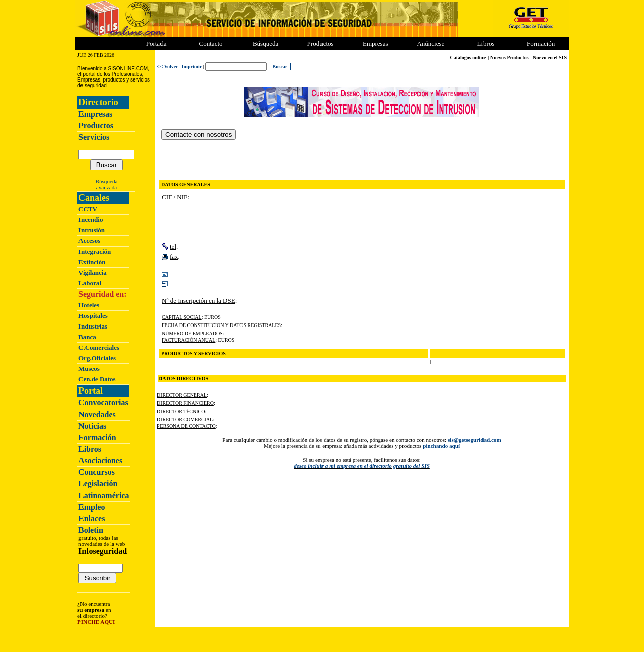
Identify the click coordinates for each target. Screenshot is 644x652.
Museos (89, 369)
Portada (156, 44)
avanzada (106, 187)
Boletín (91, 530)
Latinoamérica (104, 495)
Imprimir (192, 67)
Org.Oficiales (97, 358)
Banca (87, 337)
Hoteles (89, 305)
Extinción (92, 262)
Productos (96, 126)
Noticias (92, 426)
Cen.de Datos (97, 379)
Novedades (97, 414)
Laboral (90, 283)
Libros (90, 449)
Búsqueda (107, 181)
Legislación (98, 484)
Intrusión (92, 230)
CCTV (88, 209)
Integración (95, 251)
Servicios (94, 137)
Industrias (93, 326)
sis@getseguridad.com (474, 440)
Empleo (92, 507)
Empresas (376, 44)
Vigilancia (93, 272)
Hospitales (93, 316)
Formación (541, 44)
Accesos (89, 241)
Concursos (97, 472)
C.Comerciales (99, 347)
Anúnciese (430, 44)
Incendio (91, 220)
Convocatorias (103, 403)
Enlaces (92, 518)
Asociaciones (100, 461)
